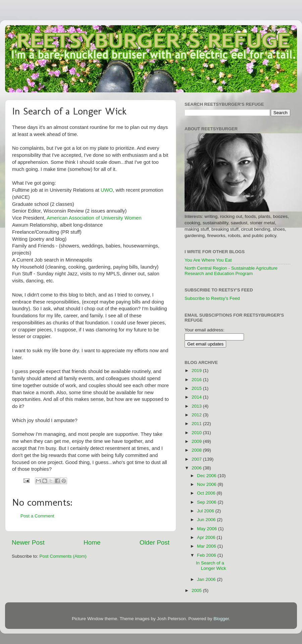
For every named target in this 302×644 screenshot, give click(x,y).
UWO (107, 190)
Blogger (221, 619)
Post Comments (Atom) (63, 556)
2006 (197, 468)
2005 (197, 590)
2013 (197, 406)
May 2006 (208, 529)
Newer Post (28, 542)
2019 (197, 371)
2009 (197, 441)
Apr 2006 (207, 537)
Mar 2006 (207, 546)
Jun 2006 (207, 520)
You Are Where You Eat (208, 260)
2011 (197, 424)
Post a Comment (37, 516)
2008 (197, 450)
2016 (197, 380)
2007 (197, 459)
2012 (197, 415)
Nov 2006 (207, 484)
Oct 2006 (207, 493)
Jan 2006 (207, 579)
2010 (197, 433)
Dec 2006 (207, 476)
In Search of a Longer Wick (211, 566)
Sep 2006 (207, 502)
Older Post (155, 542)
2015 (197, 388)
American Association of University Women (94, 218)
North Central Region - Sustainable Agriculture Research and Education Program (231, 271)
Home (92, 542)
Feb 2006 (207, 555)
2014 (197, 397)
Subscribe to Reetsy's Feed (212, 298)
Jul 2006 (206, 511)
